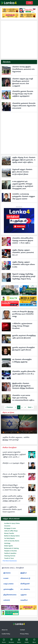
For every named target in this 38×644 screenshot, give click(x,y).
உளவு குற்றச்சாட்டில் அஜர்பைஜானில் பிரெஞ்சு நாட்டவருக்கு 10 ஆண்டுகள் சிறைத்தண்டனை (23, 185)
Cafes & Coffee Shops (10, 531)
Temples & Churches (10, 551)
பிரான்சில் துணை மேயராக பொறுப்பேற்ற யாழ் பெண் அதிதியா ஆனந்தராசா (23, 94)
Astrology (6, 543)
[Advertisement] (19, 40)
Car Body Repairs (9, 538)
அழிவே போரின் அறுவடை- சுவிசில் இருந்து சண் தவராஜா (16, 439)
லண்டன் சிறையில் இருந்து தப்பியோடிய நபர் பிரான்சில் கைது (23, 314)
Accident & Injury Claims (11, 523)
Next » (30, 407)
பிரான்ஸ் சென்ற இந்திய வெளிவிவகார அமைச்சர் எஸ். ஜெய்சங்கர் (24, 69)
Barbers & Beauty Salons (11, 536)
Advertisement (19, 207)
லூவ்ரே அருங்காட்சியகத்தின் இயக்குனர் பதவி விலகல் (23, 349)
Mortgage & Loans (9, 528)
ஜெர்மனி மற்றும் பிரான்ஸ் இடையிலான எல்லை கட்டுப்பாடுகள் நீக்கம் (22, 172)
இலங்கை (7, 573)
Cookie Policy (6, 634)
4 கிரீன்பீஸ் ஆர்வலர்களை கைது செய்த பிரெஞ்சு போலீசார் (22, 326)
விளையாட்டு (25, 578)
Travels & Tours (8, 558)
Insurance (6, 526)
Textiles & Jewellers (9, 553)
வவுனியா (24, 600)
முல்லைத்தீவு (8, 589)
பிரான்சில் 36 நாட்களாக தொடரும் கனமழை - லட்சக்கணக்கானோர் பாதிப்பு (23, 398)
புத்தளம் (24, 595)
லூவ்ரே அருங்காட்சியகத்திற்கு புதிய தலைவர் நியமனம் (24, 337)
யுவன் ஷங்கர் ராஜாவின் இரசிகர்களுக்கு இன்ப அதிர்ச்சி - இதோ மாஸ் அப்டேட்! (14, 455)
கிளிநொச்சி (25, 584)
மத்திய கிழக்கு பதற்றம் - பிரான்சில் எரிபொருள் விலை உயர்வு (24, 264)
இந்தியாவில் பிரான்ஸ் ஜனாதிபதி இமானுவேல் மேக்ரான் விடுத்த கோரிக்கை (23, 386)
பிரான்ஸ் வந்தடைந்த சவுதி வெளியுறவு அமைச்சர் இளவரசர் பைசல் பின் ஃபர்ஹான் (23, 82)
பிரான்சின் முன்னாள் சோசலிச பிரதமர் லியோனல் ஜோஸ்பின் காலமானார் (24, 106)
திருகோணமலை (10, 595)
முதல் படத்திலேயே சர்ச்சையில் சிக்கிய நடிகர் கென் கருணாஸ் (12, 509)
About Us (5, 630)
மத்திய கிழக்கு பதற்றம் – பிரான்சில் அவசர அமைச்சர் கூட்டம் (23, 253)
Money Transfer (8, 533)
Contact (22, 630)
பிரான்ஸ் (7, 62)
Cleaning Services (9, 556)
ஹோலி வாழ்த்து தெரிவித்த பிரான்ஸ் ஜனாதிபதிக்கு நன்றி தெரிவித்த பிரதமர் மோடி (24, 276)
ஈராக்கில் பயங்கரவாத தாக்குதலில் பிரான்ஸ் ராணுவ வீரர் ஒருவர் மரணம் (24, 196)
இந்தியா (24, 573)
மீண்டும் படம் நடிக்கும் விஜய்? (14, 463)
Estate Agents (8, 546)
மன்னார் (7, 600)
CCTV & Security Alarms (11, 541)
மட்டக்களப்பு (25, 589)
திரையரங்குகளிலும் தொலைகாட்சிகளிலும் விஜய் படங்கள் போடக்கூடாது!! (13, 488)
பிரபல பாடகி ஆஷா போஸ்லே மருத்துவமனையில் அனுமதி (14, 475)
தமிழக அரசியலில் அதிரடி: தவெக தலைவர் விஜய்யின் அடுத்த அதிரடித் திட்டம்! (13, 499)
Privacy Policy (24, 634)
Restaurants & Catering (11, 548)
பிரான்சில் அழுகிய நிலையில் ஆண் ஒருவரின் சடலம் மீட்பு (24, 373)
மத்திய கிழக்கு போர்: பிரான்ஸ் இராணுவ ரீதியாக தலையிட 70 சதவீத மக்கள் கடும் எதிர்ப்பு (24, 160)
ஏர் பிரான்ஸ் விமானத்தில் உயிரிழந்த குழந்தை (22, 361)
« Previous (9, 407)
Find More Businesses (10, 561)
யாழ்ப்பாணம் (8, 584)
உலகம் (6, 578)
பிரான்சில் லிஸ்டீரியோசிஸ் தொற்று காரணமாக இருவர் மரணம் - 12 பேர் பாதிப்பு (23, 241)
